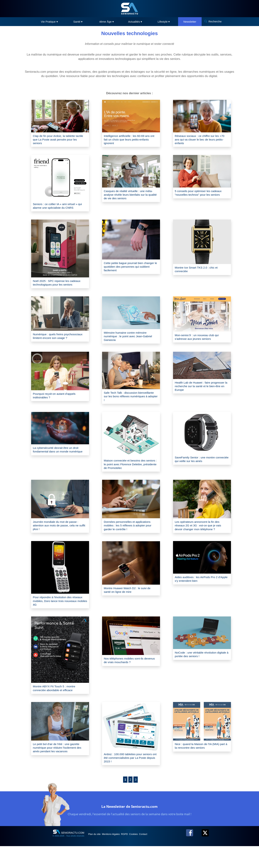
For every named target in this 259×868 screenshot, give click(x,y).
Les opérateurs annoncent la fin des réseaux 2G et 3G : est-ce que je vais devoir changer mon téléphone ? (202, 542)
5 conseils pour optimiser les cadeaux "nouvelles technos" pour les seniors (202, 197)
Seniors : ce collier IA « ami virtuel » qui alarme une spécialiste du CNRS (59, 208)
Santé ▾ (78, 22)
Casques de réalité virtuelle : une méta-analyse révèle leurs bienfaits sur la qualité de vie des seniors (129, 197)
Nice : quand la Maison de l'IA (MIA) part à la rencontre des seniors (201, 766)
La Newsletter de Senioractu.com (130, 828)
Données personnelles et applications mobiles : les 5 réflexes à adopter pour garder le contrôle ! (131, 542)
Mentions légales (117, 856)
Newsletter (190, 22)
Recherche (215, 21)
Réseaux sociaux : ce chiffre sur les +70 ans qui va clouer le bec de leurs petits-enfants (201, 140)
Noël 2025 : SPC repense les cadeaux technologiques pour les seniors (57, 288)
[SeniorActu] (130, 9)
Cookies (147, 856)
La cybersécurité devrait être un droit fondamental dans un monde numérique (59, 466)
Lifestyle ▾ (164, 22)
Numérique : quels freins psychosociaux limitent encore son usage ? (58, 347)
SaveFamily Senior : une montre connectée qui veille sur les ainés (199, 473)
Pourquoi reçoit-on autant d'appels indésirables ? (58, 408)
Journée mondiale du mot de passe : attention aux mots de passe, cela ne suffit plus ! (59, 542)
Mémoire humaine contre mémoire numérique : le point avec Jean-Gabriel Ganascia (129, 345)
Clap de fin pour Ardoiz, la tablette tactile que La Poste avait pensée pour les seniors (57, 140)
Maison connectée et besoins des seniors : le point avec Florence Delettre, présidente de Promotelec (129, 479)
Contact (160, 856)
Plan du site (97, 856)
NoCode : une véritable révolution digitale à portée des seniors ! (199, 674)
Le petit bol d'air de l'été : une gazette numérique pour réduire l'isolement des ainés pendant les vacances (60, 769)
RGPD (135, 856)
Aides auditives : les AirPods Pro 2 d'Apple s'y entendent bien (200, 596)
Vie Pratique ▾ (49, 22)
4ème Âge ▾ (107, 22)
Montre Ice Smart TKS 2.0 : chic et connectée (200, 273)
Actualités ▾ (135, 22)
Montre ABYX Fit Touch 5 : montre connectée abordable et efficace (58, 708)
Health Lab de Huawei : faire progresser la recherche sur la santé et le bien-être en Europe (201, 399)
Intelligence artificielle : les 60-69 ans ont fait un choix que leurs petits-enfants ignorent (130, 140)
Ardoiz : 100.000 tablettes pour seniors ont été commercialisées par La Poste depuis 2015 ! (130, 779)
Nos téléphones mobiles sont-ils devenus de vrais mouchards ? (127, 680)
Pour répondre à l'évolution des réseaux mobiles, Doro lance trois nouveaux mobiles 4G (57, 619)
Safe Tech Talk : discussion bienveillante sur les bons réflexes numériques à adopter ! (128, 409)
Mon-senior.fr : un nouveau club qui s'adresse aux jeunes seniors (200, 346)
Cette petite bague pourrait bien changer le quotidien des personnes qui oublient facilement (130, 270)
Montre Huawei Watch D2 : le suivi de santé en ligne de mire (131, 608)
